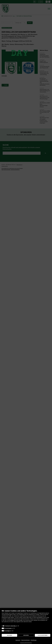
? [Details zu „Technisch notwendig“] (18, 626)
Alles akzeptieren (43, 635)
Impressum (18, 640)
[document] (26, 617)
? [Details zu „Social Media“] (14, 628)
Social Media (8, 628)
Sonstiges (8, 631)
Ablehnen (9, 635)
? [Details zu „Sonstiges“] (13, 631)
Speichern (26, 635)
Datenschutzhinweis (25, 640)
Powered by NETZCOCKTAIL (26, 643)
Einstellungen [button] (34, 640)
